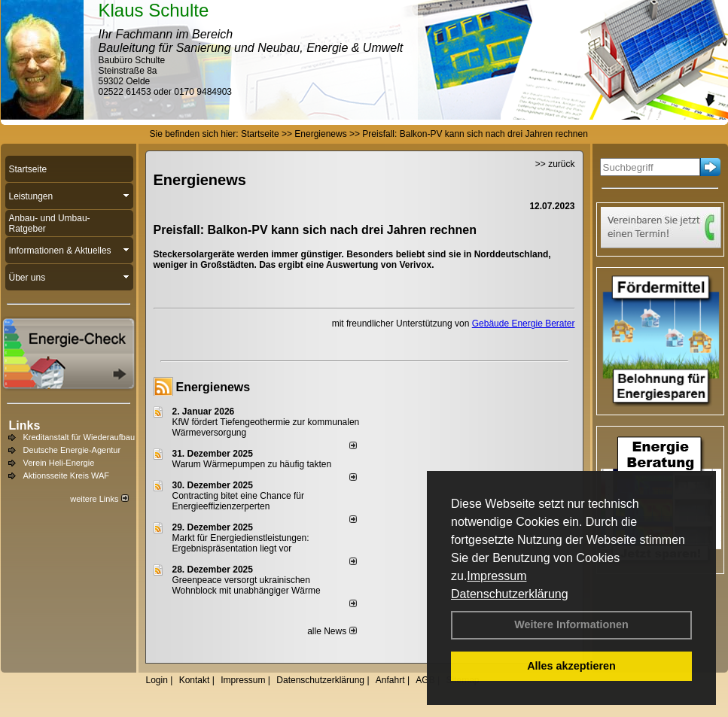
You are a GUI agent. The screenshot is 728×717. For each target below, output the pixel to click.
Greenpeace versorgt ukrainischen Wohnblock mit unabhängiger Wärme (247, 585)
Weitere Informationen (571, 624)
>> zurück (555, 164)
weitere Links (99, 499)
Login (157, 680)
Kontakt (195, 680)
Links (25, 425)
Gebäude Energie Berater (524, 324)
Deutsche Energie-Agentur (72, 450)
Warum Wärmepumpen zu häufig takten (252, 464)
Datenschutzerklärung (510, 594)
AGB (425, 680)
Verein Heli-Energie (59, 463)
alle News (332, 631)
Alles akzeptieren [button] (571, 666)
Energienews (213, 387)
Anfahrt (390, 680)
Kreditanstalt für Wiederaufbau (79, 437)
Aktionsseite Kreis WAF (67, 475)
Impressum (497, 576)
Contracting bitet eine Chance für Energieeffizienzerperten (238, 501)
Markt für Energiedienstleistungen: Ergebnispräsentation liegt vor (241, 543)
